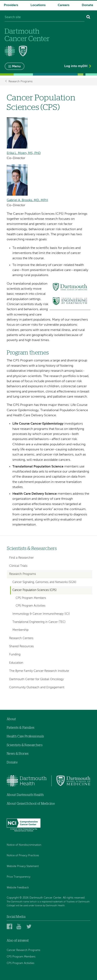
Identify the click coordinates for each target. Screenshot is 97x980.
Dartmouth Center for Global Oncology (36, 679)
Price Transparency (19, 877)
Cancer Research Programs (23, 950)
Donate (87, 5)
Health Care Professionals (25, 736)
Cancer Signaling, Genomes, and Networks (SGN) (44, 582)
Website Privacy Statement (23, 866)
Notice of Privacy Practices (23, 856)
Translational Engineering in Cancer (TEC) (39, 622)
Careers (64, 5)
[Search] (88, 17)
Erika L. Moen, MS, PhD (24, 153)
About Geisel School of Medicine (31, 804)
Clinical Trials (18, 566)
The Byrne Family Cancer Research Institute (39, 671)
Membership (20, 630)
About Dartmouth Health (25, 795)
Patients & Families (21, 728)
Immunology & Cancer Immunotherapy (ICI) (41, 614)
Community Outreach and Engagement (37, 687)
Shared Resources (21, 646)
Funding (15, 654)
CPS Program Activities (31, 606)
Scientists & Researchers (32, 549)
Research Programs (21, 82)
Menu (16, 66)
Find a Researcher (21, 558)
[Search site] (45, 17)
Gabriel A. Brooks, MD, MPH (27, 200)
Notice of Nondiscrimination (24, 845)
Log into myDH (76, 66)
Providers (11, 5)
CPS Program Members (31, 598)
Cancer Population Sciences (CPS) (34, 590)
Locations (38, 5)
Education (16, 663)
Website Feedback (18, 888)
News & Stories (18, 754)
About (11, 719)
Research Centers (21, 638)
